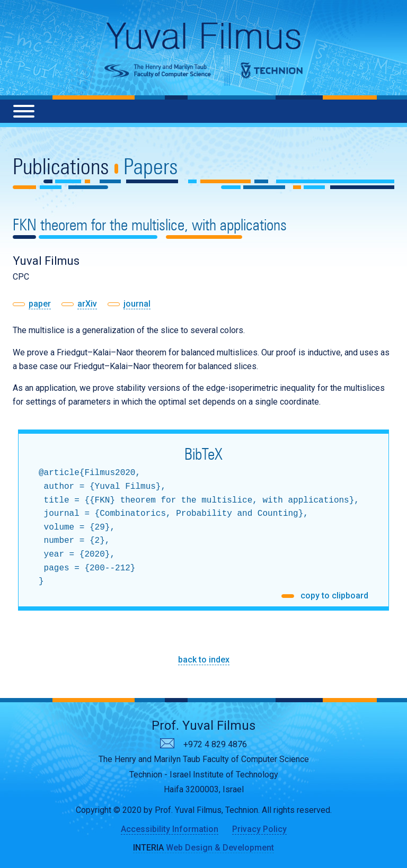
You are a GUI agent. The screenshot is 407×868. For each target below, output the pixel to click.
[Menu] (24, 111)
